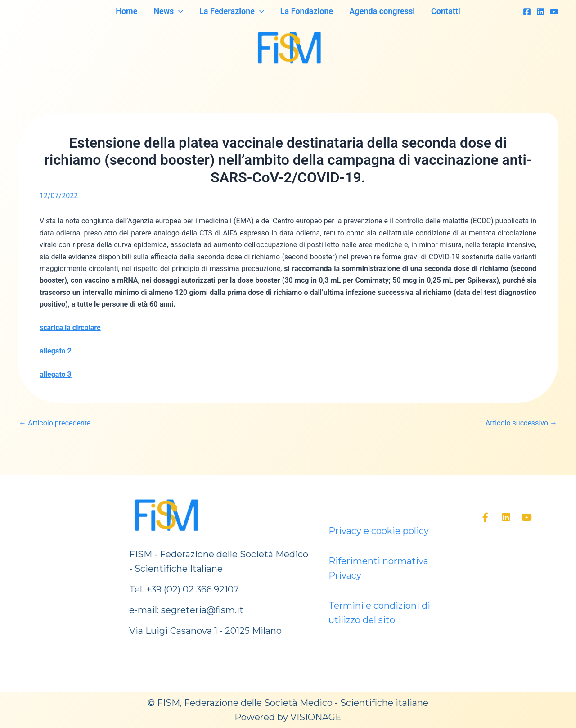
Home (126, 11)
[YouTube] (554, 12)
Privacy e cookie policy (379, 531)
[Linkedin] (540, 12)
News (168, 11)
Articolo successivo (521, 423)
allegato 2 (56, 351)
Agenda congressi (382, 11)
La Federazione (232, 11)
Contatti (446, 11)
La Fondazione (307, 11)
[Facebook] (527, 12)
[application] (178, 11)
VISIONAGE (316, 717)
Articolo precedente (55, 423)
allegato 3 (56, 374)
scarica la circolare (70, 328)
